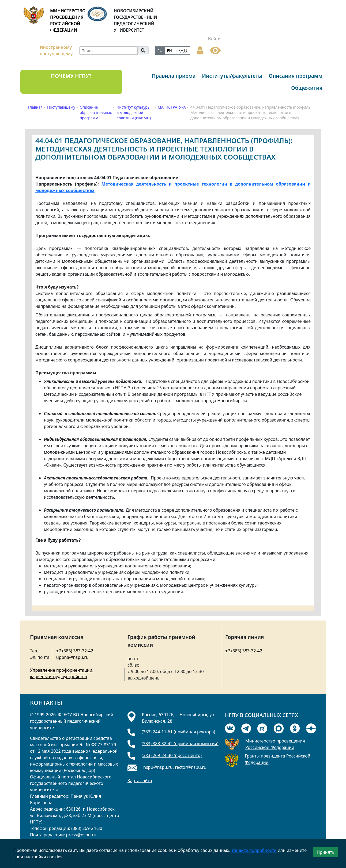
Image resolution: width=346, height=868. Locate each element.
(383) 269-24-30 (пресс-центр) (172, 755)
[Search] (108, 51)
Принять (326, 852)
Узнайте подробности (254, 850)
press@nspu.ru (81, 835)
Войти (214, 39)
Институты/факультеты (232, 76)
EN (170, 51)
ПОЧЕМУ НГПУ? (71, 76)
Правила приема (174, 76)
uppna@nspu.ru (72, 657)
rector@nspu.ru (191, 767)
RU (160, 51)
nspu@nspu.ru (158, 767)
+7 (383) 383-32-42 (75, 651)
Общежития (307, 88)
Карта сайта (140, 781)
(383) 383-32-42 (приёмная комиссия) (180, 744)
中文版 (182, 51)
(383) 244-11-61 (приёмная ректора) (178, 732)
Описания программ (296, 76)
